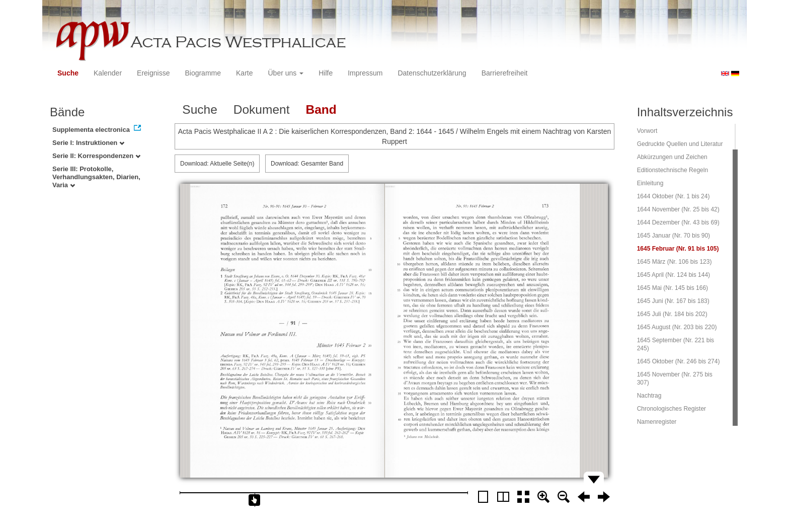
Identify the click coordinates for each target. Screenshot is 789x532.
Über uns (286, 73)
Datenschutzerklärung (432, 73)
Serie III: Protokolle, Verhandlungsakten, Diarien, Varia (96, 177)
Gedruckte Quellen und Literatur (680, 144)
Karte (244, 73)
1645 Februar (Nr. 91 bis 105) (678, 249)
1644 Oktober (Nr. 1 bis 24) (674, 196)
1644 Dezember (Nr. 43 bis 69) (678, 222)
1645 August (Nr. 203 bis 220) (677, 327)
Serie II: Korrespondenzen (96, 156)
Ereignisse (153, 73)
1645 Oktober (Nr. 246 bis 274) (679, 361)
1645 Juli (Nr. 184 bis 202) (672, 314)
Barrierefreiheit (505, 73)
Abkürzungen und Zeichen (672, 157)
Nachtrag (649, 396)
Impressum (365, 73)
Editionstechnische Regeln (673, 170)
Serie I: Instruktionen (88, 143)
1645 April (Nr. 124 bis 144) (674, 275)
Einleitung (650, 183)
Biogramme (203, 73)
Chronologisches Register (672, 409)
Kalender (108, 73)
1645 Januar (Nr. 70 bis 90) (674, 236)
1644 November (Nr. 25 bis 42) (678, 209)
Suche (68, 73)
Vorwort (647, 131)
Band (321, 109)
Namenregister (657, 422)
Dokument (262, 109)
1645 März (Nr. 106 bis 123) (675, 262)
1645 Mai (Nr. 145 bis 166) (673, 288)
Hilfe (326, 73)
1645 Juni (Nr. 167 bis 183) (673, 301)
